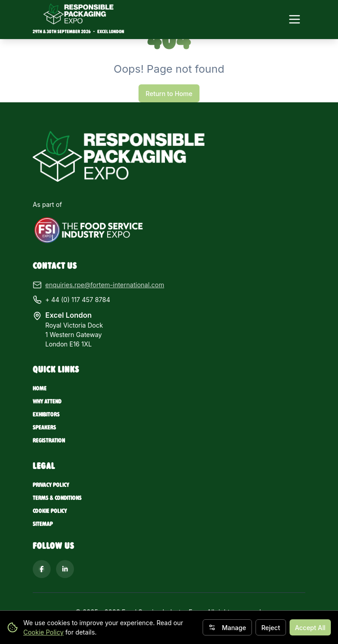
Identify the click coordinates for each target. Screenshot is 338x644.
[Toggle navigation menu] (295, 19)
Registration (49, 440)
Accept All (310, 628)
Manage (227, 628)
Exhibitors (46, 414)
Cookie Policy (43, 632)
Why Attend (47, 401)
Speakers (44, 427)
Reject (271, 628)
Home (40, 388)
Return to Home (169, 94)
